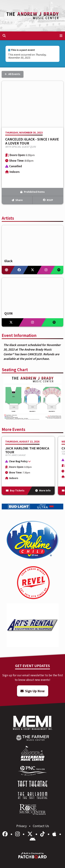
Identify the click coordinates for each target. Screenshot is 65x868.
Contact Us (41, 826)
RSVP (48, 200)
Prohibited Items (32, 192)
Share (17, 200)
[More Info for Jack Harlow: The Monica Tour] (28, 466)
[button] (26, 462)
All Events (13, 74)
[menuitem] (32, 738)
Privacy (22, 826)
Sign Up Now (33, 691)
